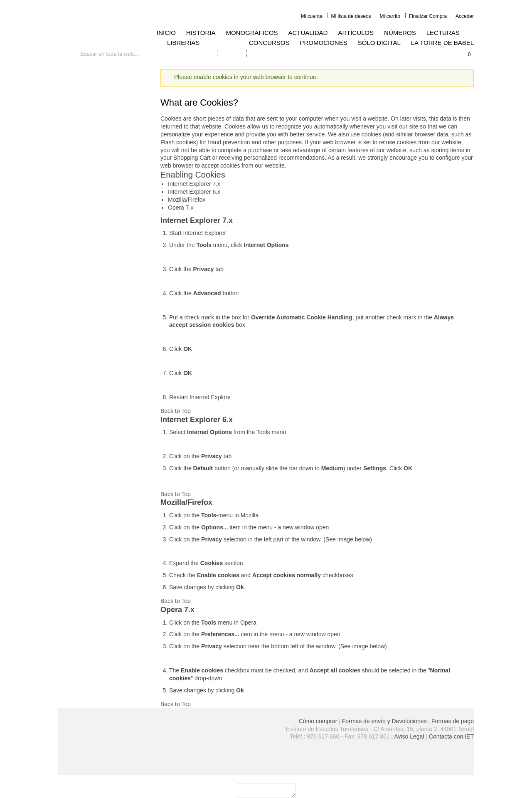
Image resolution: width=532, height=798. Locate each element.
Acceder (465, 16)
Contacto (232, 54)
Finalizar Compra (428, 16)
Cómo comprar (318, 721)
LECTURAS (443, 33)
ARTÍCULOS (356, 33)
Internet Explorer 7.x (194, 184)
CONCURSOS (269, 43)
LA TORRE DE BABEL (442, 43)
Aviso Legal (409, 736)
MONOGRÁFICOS (252, 33)
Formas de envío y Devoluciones (384, 721)
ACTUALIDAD (308, 33)
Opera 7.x (181, 208)
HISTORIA (201, 33)
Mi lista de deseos (351, 16)
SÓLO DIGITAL (379, 43)
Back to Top (176, 411)
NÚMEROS (400, 33)
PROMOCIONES (324, 43)
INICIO (166, 33)
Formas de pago (453, 721)
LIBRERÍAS (183, 43)
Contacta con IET (451, 736)
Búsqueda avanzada (190, 54)
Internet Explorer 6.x (194, 192)
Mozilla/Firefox (187, 200)
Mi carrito (390, 16)
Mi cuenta (312, 16)
